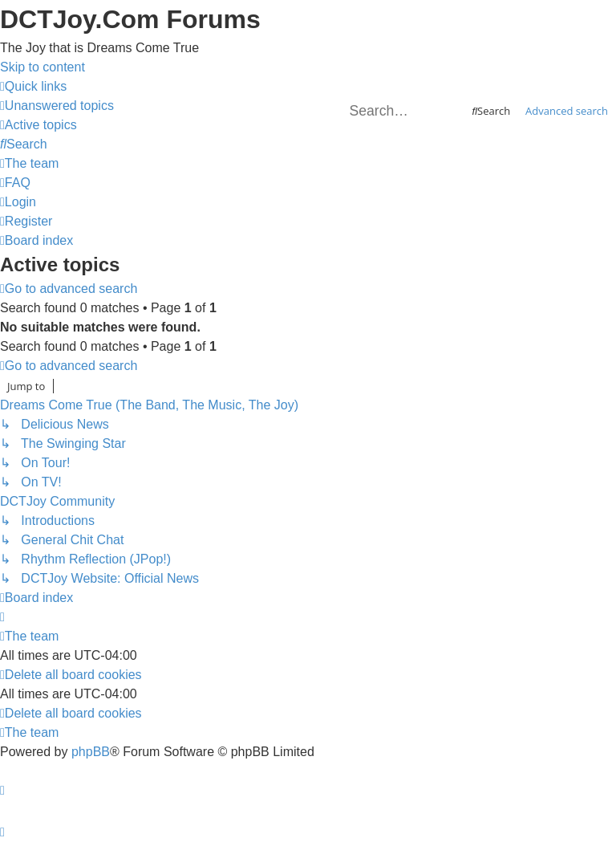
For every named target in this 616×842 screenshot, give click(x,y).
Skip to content (43, 67)
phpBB (91, 752)
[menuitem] (57, 106)
